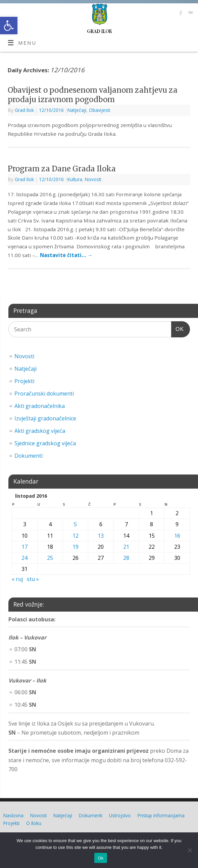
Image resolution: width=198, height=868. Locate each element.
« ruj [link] (17, 579)
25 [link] (50, 558)
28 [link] (126, 558)
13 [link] (101, 536)
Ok (101, 858)
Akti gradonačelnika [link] (40, 406)
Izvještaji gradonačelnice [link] (45, 418)
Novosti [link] (93, 179)
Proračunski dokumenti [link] (44, 394)
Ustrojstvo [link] (120, 815)
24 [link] (24, 558)
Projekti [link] (24, 381)
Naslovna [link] (13, 815)
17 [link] (24, 547)
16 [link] (177, 536)
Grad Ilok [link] (24, 110)
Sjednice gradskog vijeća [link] (45, 443)
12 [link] (76, 536)
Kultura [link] (75, 179)
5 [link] (75, 524)
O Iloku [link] (34, 823)
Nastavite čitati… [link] (66, 255)
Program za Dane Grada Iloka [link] (62, 169)
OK (178, 328)
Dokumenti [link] (29, 456)
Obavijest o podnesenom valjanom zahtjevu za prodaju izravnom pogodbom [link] (93, 95)
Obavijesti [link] (100, 110)
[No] (190, 850)
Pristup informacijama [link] (161, 815)
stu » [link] (33, 579)
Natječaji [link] (77, 110)
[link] (9, 26)
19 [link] (76, 547)
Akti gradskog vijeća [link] (40, 431)
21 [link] (126, 547)
